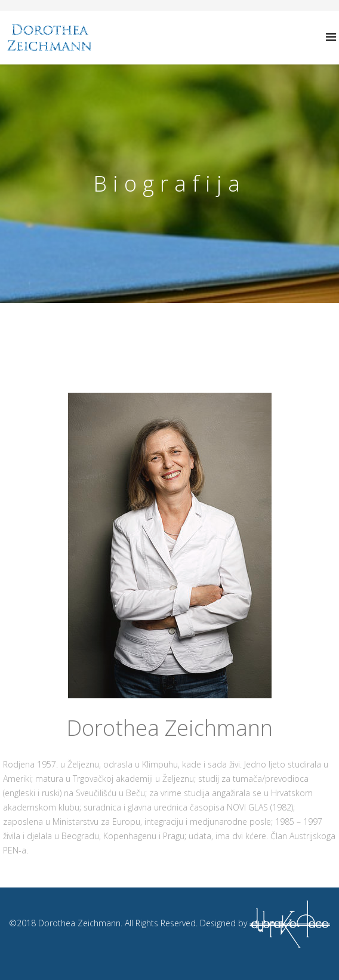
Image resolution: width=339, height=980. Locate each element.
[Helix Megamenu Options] (331, 37)
